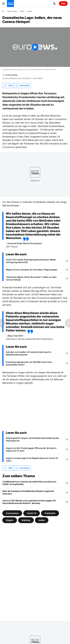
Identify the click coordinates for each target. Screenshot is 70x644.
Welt (22, 11)
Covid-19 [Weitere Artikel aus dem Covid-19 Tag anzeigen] (32, 513)
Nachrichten (12, 11)
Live (63, 3)
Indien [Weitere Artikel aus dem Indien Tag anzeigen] (42, 520)
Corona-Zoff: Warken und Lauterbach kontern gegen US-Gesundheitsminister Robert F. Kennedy (29, 502)
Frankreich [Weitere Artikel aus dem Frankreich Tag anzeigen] (50, 513)
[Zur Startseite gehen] (10, 3)
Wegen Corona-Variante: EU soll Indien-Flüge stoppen (32, 270)
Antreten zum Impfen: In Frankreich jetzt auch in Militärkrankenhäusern (29, 353)
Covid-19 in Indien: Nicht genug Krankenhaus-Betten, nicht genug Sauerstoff (31, 261)
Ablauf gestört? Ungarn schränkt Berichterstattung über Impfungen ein (32, 439)
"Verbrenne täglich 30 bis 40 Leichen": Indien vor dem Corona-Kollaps (31, 278)
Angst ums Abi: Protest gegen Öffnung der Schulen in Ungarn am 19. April (31, 449)
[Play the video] (35, 47)
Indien (30, 11)
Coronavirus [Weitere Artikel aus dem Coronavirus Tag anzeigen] (12, 513)
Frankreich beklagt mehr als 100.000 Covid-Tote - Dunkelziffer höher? (29, 363)
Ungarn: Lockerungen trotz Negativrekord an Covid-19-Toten (32, 459)
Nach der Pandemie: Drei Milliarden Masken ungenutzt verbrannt (28, 492)
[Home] (3, 11)
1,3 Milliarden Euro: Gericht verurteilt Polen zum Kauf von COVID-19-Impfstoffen (29, 483)
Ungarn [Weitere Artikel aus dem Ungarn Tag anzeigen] (10, 520)
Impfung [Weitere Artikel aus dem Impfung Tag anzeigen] (26, 520)
